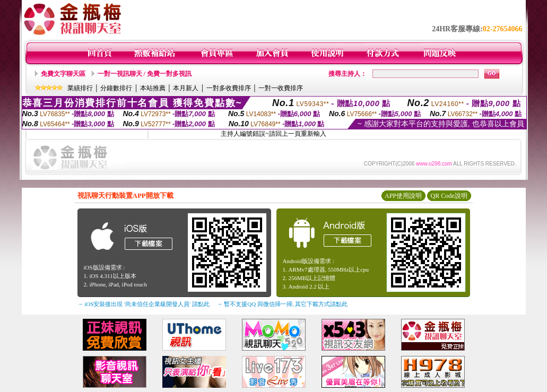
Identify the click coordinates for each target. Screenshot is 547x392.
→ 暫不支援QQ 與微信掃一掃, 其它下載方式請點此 (283, 304)
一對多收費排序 (229, 88)
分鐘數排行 (116, 88)
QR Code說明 (449, 196)
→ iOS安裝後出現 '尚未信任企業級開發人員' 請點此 (144, 304)
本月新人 (186, 88)
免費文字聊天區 (63, 74)
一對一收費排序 (281, 88)
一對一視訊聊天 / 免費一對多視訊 (145, 74)
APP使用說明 (403, 196)
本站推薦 (153, 88)
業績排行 (80, 88)
